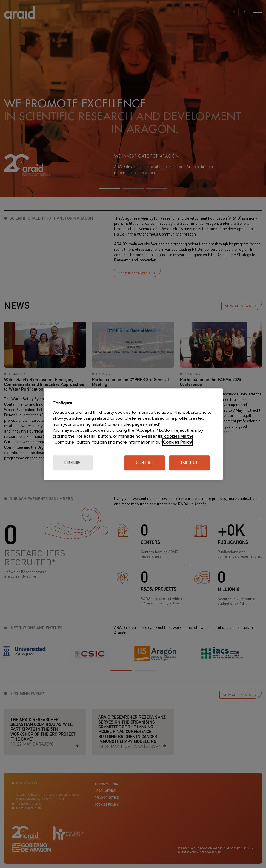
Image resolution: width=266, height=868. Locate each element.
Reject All (189, 463)
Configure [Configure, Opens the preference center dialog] (73, 463)
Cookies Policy (177, 442)
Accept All (144, 463)
